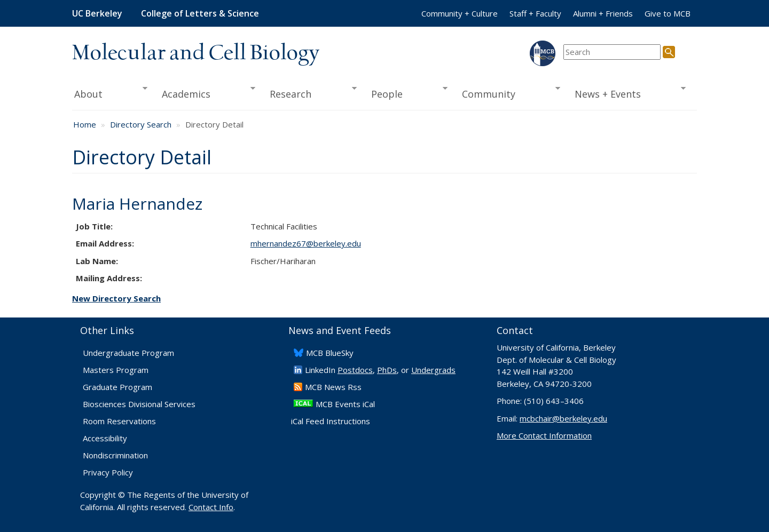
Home (85, 124)
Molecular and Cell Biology (196, 53)
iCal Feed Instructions (331, 421)
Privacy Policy (108, 472)
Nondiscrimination (115, 455)
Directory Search (141, 124)
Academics (205, 93)
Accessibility (105, 438)
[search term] (612, 52)
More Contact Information (544, 435)
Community (508, 93)
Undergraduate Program (128, 353)
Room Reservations (119, 421)
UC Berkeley (97, 13)
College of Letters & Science (200, 13)
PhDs (387, 370)
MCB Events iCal (345, 404)
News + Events (627, 93)
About (110, 93)
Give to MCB (668, 13)
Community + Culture (460, 13)
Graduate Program (117, 387)
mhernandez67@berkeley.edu (306, 243)
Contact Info (211, 507)
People (406, 93)
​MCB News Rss (333, 387)
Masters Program (116, 370)
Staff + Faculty (535, 13)
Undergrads (433, 370)
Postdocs (355, 370)
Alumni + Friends (603, 13)
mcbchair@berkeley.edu (563, 418)
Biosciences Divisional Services (139, 404)
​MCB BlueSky (330, 353)
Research (310, 93)
